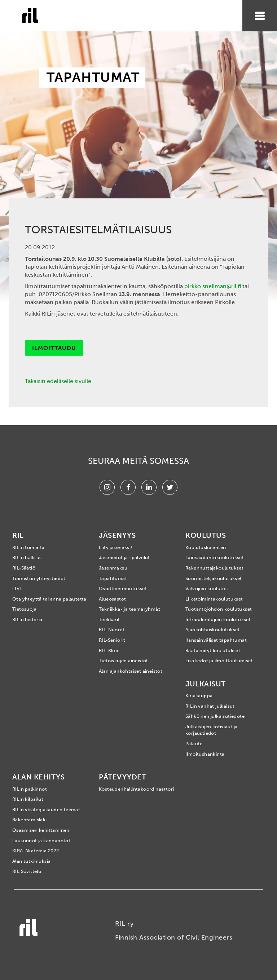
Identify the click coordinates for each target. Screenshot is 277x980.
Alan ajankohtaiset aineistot (131, 671)
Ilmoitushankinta (205, 754)
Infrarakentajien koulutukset (218, 619)
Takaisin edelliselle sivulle (58, 381)
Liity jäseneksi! (115, 547)
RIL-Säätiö (24, 568)
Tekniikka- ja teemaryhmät (129, 609)
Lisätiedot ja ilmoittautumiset (219, 661)
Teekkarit (109, 619)
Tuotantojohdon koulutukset (219, 609)
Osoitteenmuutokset (123, 588)
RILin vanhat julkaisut (210, 706)
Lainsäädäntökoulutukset (215, 557)
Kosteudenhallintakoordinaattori (136, 789)
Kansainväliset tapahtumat (216, 640)
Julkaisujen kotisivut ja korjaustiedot (212, 730)
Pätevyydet (122, 777)
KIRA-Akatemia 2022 (36, 851)
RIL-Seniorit (112, 640)
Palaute (194, 744)
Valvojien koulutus (206, 588)
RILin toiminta (28, 547)
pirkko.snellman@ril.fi (213, 286)
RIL (18, 535)
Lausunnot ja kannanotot (41, 841)
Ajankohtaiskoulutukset (213, 630)
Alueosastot (112, 599)
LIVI (17, 588)
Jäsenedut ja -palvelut (124, 557)
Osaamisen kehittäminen (41, 830)
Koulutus (206, 535)
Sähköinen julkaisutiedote (215, 716)
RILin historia (27, 619)
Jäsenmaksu (113, 568)
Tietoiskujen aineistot (124, 661)
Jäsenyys (117, 535)
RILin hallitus (27, 557)
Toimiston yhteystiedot (39, 578)
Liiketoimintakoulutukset (214, 599)
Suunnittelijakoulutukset (214, 578)
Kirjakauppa (199, 696)
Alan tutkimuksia (31, 861)
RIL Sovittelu (27, 871)
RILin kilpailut (28, 799)
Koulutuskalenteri (206, 547)
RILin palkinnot (30, 789)
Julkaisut (206, 684)
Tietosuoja (24, 609)
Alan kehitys (38, 777)
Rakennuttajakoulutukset (214, 568)
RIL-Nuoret (112, 630)
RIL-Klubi (109, 651)
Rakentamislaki (30, 820)
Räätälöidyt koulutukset (213, 651)
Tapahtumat (113, 578)
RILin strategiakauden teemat (46, 810)
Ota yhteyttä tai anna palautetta (49, 599)
